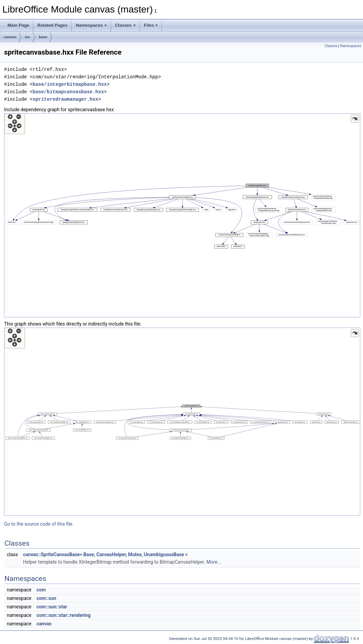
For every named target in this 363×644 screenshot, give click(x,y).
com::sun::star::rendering (63, 615)
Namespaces (91, 25)
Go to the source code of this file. (39, 524)
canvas (10, 37)
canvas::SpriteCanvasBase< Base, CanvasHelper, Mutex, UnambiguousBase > (105, 554)
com (41, 590)
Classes (125, 25)
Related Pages (52, 25)
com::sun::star (52, 607)
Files (151, 25)
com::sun (46, 598)
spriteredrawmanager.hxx (65, 99)
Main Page (18, 25)
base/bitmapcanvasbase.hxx (68, 92)
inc (28, 37)
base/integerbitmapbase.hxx (70, 84)
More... (214, 562)
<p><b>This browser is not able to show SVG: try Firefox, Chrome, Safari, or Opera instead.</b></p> (182, 215)
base (43, 37)
